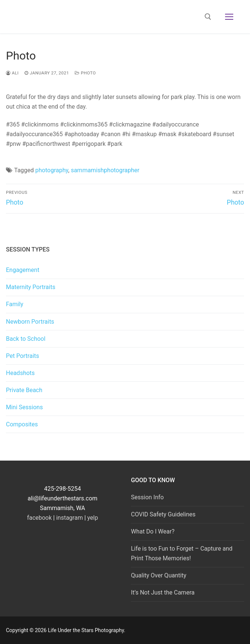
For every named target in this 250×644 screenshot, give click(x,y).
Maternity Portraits (31, 287)
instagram (70, 518)
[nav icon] (229, 17)
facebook (39, 518)
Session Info (147, 497)
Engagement (23, 270)
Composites (22, 424)
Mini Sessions (24, 407)
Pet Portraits (23, 356)
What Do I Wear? (153, 531)
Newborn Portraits (30, 322)
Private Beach (24, 390)
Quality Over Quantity (159, 575)
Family (15, 304)
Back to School (26, 339)
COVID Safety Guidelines (163, 514)
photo (85, 73)
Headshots (20, 373)
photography (52, 170)
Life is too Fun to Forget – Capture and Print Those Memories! (182, 553)
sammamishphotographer (105, 170)
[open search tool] (208, 17)
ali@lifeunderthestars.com (62, 498)
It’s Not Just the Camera (163, 592)
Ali (12, 73)
